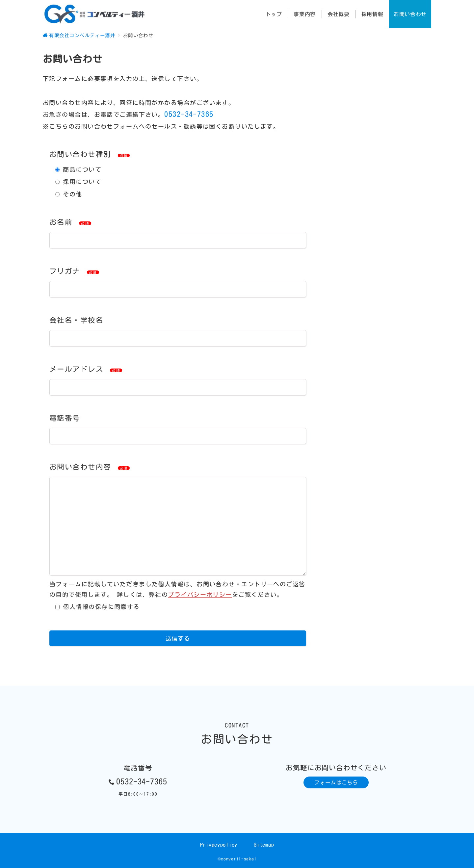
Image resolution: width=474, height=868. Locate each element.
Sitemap (264, 845)
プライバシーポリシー (200, 595)
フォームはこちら (336, 782)
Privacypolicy (219, 845)
